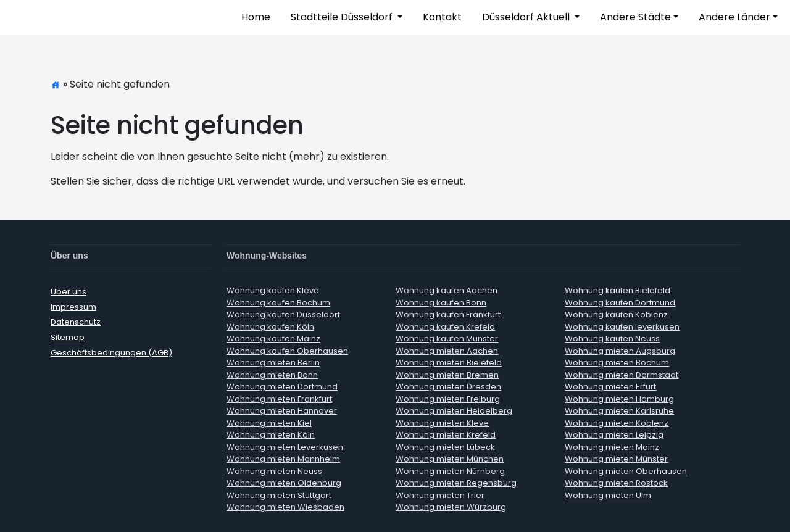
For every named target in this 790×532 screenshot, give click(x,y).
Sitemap (68, 337)
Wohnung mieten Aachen (447, 351)
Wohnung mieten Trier (440, 495)
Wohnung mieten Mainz (612, 447)
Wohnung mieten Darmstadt (622, 375)
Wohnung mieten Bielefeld (449, 363)
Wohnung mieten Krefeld (446, 435)
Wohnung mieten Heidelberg (454, 411)
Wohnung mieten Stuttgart (279, 495)
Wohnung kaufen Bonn (441, 303)
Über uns (69, 292)
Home (256, 17)
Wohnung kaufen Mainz (273, 339)
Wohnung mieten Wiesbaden (285, 507)
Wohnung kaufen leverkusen (622, 327)
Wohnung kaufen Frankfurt (448, 314)
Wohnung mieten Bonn (272, 375)
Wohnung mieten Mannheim (283, 459)
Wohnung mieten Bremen (447, 375)
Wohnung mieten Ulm (608, 495)
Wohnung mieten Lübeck (445, 447)
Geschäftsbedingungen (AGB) (111, 353)
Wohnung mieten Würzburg (451, 507)
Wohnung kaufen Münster (447, 339)
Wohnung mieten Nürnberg (450, 471)
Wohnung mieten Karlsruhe (619, 411)
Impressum (73, 307)
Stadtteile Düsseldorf (343, 17)
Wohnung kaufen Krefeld (445, 327)
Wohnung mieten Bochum (617, 363)
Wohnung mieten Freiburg (448, 399)
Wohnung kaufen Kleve (273, 290)
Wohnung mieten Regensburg (456, 483)
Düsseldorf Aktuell (527, 17)
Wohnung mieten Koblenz (617, 423)
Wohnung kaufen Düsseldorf (283, 314)
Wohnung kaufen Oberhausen (287, 351)
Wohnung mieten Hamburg (619, 399)
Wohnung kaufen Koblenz (616, 314)
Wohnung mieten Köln (271, 435)
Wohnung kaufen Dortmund (620, 303)
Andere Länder (734, 17)
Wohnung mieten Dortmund (282, 387)
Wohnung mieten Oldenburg (284, 483)
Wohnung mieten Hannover (282, 411)
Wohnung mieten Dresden (448, 387)
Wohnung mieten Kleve (442, 423)
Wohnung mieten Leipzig (614, 435)
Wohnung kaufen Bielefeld (617, 290)
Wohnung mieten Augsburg (620, 351)
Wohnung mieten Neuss (274, 471)
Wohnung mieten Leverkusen (285, 447)
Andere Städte (635, 17)
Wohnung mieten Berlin (273, 363)
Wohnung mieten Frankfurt (279, 399)
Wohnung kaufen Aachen (447, 290)
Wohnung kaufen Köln (270, 327)
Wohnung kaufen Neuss (612, 339)
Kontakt (442, 17)
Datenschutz (76, 322)
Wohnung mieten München (450, 459)
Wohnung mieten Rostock (616, 483)
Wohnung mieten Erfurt (610, 387)
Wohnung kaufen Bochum (278, 303)
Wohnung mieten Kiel (269, 423)
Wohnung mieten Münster (616, 459)
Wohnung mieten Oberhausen (626, 471)
